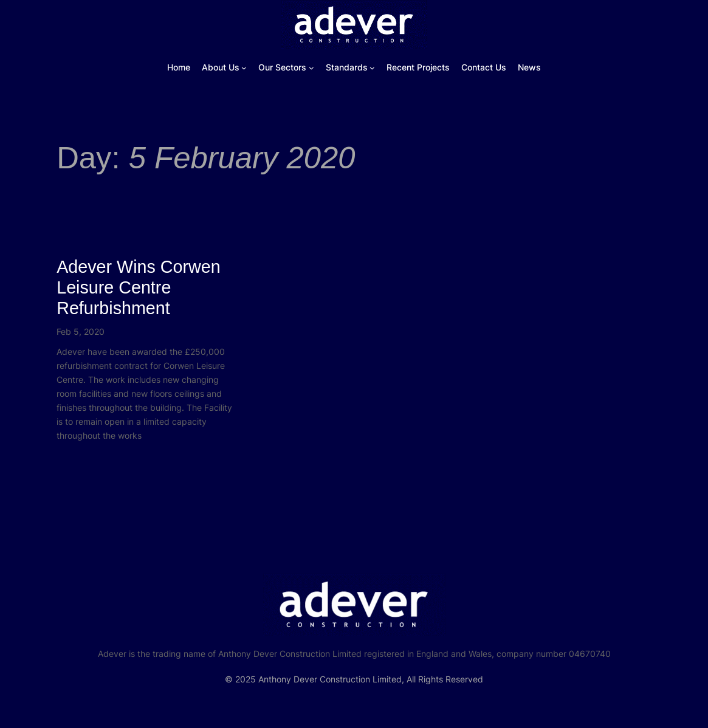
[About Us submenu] (244, 68)
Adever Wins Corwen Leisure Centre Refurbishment (138, 288)
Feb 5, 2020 (81, 331)
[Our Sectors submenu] (311, 68)
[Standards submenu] (372, 68)
